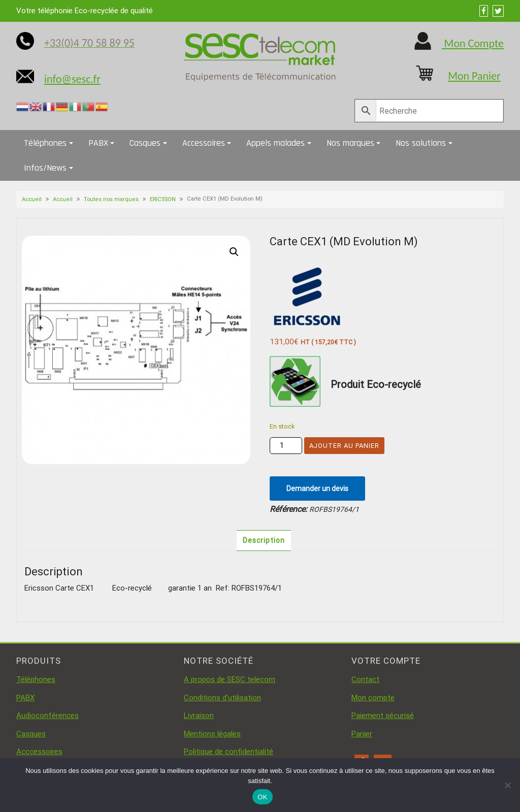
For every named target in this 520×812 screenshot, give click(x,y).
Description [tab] (264, 540)
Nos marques (350, 143)
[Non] (507, 785)
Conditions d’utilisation (222, 698)
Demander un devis (317, 489)
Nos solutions (421, 143)
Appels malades (275, 143)
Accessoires (204, 143)
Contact (365, 679)
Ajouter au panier (344, 446)
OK (262, 797)
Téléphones (45, 143)
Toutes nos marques (111, 199)
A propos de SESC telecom (230, 679)
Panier (362, 734)
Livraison (199, 716)
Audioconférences (47, 716)
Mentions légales (212, 734)
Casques (145, 143)
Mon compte (373, 698)
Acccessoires (39, 752)
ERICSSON (163, 199)
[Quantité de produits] (286, 446)
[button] (234, 252)
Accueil (32, 199)
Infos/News (45, 168)
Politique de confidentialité (229, 752)
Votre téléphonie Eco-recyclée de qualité (85, 11)
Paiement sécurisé (383, 716)
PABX (98, 143)
